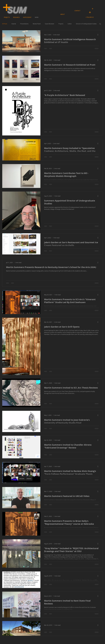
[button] (90, 17)
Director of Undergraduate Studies (86, 24)
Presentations (24, 24)
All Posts (5, 24)
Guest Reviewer (50, 24)
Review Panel (37, 24)
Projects (61, 24)
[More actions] (99, 35)
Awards (14, 24)
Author (70, 24)
